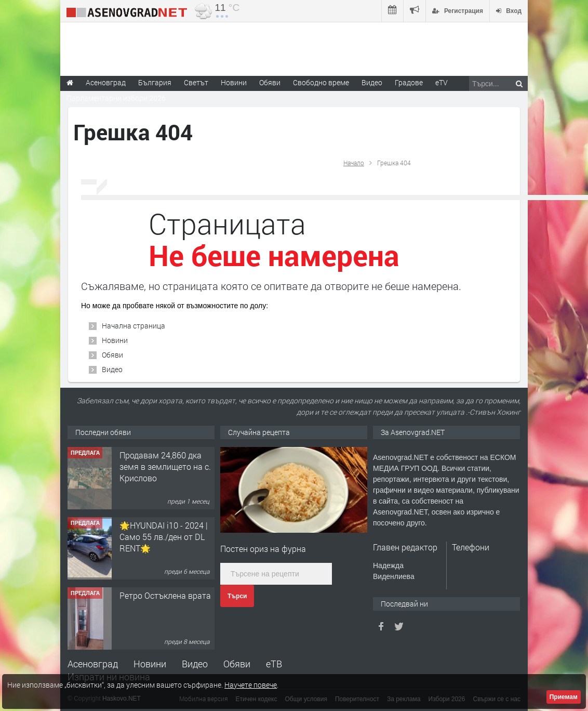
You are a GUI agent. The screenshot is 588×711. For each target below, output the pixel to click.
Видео (112, 369)
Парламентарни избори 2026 (116, 98)
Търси (237, 596)
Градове (409, 82)
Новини (234, 82)
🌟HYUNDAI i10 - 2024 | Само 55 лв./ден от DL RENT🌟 (164, 537)
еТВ (274, 664)
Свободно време (321, 82)
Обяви (112, 355)
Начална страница (133, 326)
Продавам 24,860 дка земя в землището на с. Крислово (165, 467)
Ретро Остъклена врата (165, 595)
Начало (354, 163)
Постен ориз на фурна (263, 549)
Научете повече (251, 685)
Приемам (564, 697)
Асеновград (93, 664)
